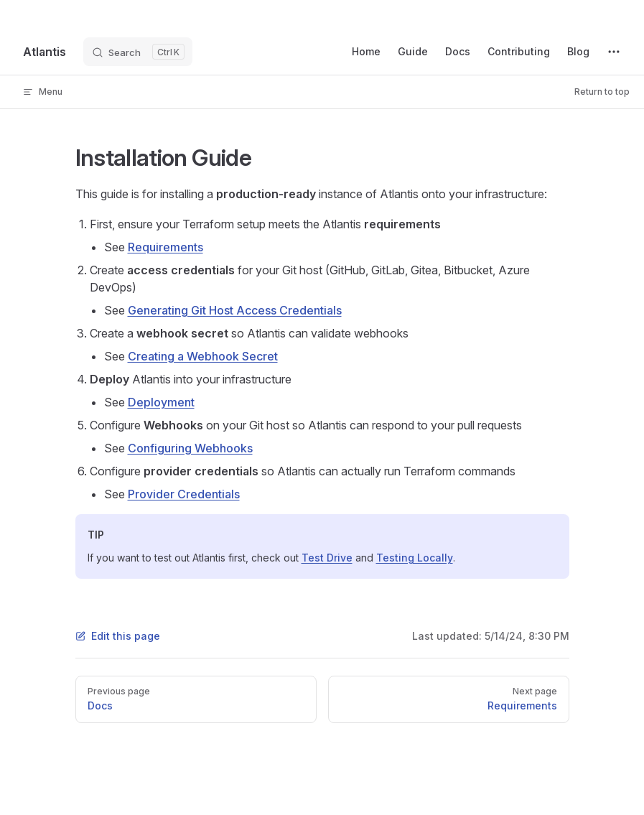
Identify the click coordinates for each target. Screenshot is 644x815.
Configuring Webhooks (190, 448)
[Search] (138, 52)
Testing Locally (415, 558)
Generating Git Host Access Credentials (235, 310)
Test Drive (327, 558)
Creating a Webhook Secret (203, 356)
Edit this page (118, 636)
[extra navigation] (614, 52)
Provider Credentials (184, 494)
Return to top (602, 92)
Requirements (165, 247)
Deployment (161, 402)
